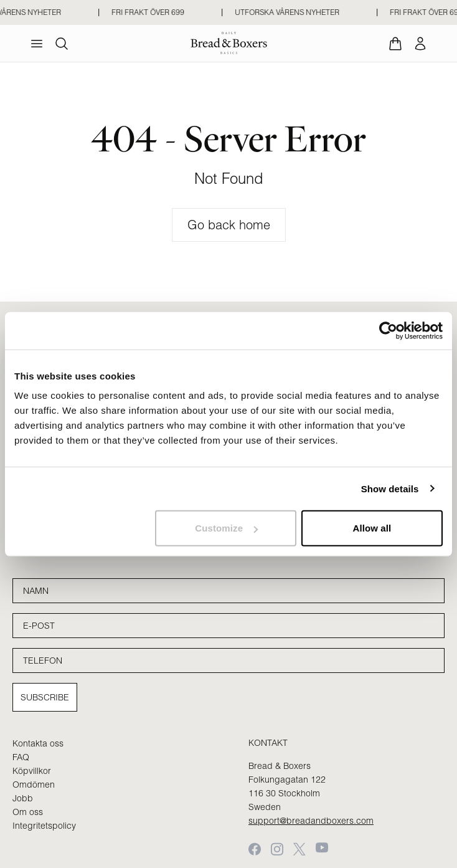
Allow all (372, 528)
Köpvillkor (32, 771)
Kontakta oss (38, 743)
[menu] (37, 44)
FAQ (21, 757)
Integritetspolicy (44, 826)
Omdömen (34, 785)
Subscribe (45, 697)
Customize (226, 528)
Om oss (28, 812)
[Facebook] (255, 849)
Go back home (229, 225)
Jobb (23, 798)
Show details (390, 488)
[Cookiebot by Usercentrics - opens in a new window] (388, 330)
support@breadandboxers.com (311, 821)
